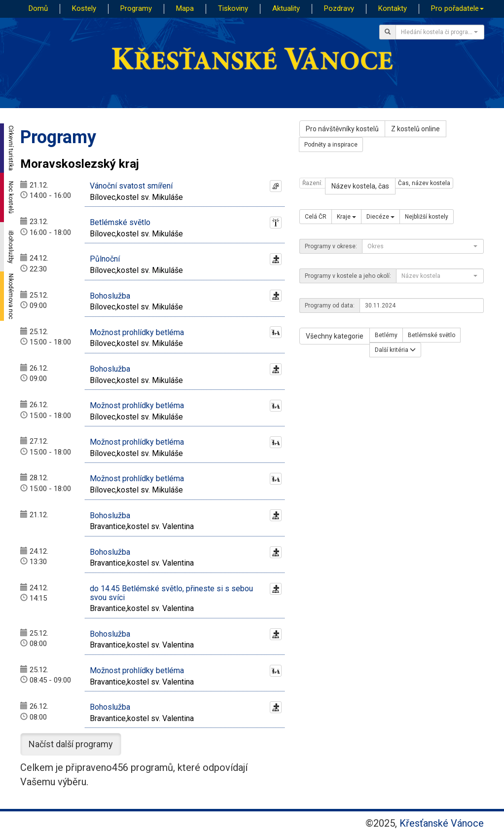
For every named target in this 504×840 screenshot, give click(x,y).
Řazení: (312, 183)
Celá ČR (316, 217)
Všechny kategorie (335, 336)
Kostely (84, 8)
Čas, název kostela (424, 183)
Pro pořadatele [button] (457, 8)
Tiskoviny (233, 8)
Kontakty (393, 8)
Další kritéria (395, 350)
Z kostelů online (415, 129)
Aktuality (286, 8)
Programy (136, 8)
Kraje (346, 217)
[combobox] (440, 32)
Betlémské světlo (432, 335)
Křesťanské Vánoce (442, 823)
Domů (38, 8)
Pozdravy (339, 8)
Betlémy (386, 335)
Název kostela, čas (360, 186)
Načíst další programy (71, 744)
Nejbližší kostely (427, 217)
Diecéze (380, 217)
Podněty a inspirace (331, 145)
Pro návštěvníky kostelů (342, 129)
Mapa (185, 8)
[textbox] (437, 32)
